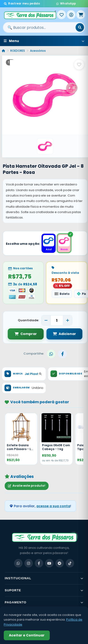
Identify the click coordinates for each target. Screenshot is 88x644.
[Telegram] (60, 563)
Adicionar (64, 334)
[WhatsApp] (18, 563)
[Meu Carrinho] (81, 15)
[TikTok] (70, 563)
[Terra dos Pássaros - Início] (30, 15)
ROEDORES (18, 51)
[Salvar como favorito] (79, 64)
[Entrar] (71, 15)
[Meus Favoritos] (61, 15)
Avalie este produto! (27, 486)
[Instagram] (29, 563)
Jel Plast (33, 374)
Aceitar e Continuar (27, 635)
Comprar (26, 334)
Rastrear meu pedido (22, 4)
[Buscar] (80, 27)
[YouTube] (49, 563)
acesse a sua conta (53, 506)
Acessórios (38, 51)
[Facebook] (39, 563)
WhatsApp (66, 4)
